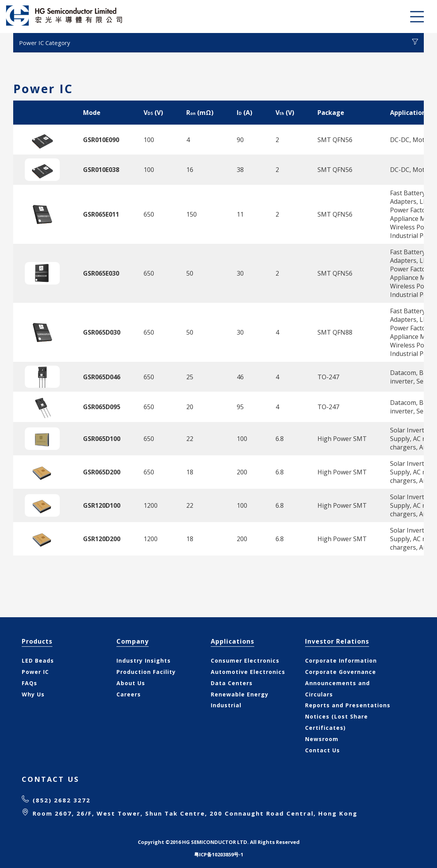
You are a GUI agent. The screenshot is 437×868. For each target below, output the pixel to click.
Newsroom (322, 739)
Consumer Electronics (245, 661)
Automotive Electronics (248, 672)
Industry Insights (144, 661)
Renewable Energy (240, 694)
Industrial (226, 705)
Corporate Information (341, 661)
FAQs (29, 683)
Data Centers (232, 683)
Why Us (33, 694)
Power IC (35, 672)
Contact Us (323, 750)
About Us (131, 683)
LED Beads (38, 661)
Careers (129, 694)
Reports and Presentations (348, 705)
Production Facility (146, 672)
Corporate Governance (341, 672)
